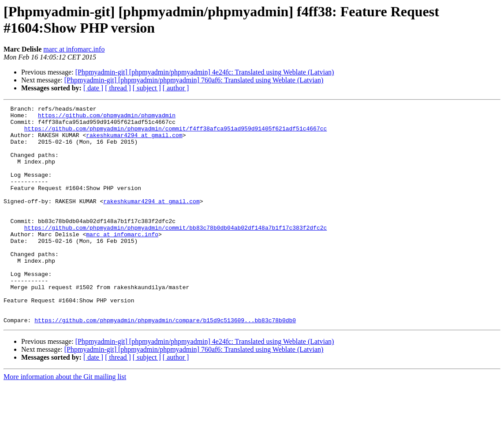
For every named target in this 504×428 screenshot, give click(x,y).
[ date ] (93, 88)
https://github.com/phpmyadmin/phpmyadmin (107, 118)
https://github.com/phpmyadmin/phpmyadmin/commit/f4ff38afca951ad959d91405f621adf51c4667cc (175, 134)
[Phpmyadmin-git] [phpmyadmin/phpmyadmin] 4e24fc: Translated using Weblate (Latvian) (205, 72)
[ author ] (176, 88)
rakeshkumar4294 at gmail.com (134, 141)
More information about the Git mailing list (65, 420)
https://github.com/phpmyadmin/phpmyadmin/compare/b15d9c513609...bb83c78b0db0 (165, 364)
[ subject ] (147, 88)
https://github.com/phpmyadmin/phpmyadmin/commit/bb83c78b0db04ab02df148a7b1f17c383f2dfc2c (175, 253)
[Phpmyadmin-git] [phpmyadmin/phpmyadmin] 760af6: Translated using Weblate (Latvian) (194, 80)
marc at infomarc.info (74, 49)
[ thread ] (118, 88)
